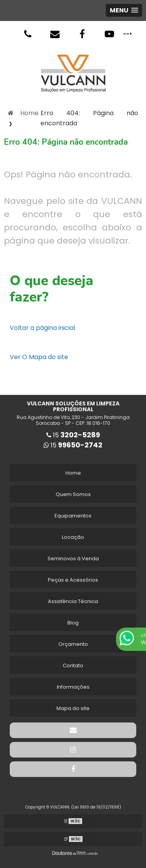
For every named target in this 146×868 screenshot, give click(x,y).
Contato (73, 665)
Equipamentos (73, 516)
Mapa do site (73, 708)
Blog (73, 623)
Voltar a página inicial (42, 328)
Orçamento (73, 644)
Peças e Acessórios (73, 580)
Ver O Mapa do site (39, 357)
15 (73, 435)
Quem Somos (73, 494)
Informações (73, 687)
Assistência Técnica (73, 601)
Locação (73, 537)
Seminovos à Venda (73, 559)
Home (73, 473)
